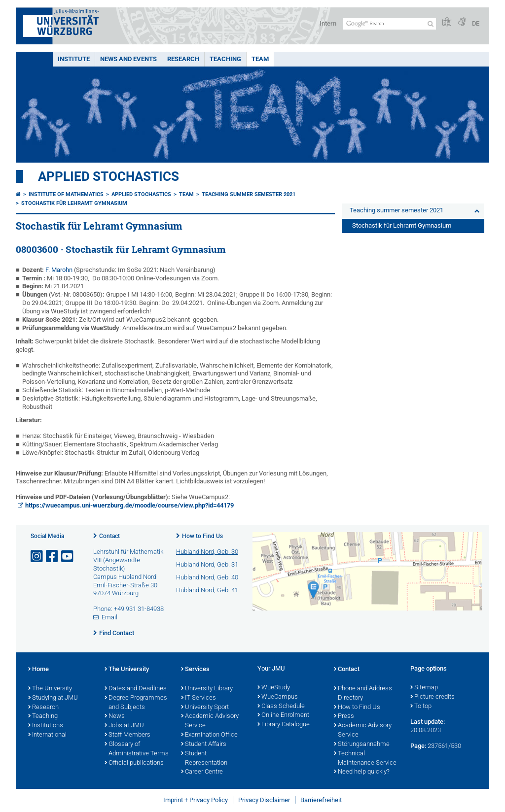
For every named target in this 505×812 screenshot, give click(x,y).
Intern (328, 23)
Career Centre (202, 772)
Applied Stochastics (108, 176)
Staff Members (127, 735)
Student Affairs (204, 744)
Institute (74, 59)
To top (421, 707)
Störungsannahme (362, 744)
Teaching (225, 59)
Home (38, 670)
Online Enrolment (283, 715)
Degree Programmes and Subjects (136, 703)
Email (109, 617)
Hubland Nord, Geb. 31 (207, 564)
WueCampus (278, 697)
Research (183, 59)
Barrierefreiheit (321, 800)
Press (344, 716)
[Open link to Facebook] (53, 557)
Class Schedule (281, 707)
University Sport (205, 708)
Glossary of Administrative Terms (137, 749)
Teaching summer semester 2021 (249, 194)
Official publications (134, 763)
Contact (109, 536)
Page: (418, 746)
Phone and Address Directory (363, 694)
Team (260, 59)
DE (476, 23)
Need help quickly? (362, 772)
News (115, 716)
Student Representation (204, 759)
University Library (207, 689)
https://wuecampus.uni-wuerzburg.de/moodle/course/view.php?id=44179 (129, 505)
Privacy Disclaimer (264, 800)
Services (195, 670)
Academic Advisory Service (210, 721)
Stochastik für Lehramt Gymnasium (74, 203)
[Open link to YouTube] (68, 557)
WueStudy (274, 688)
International (47, 735)
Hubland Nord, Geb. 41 (207, 590)
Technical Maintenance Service (365, 759)
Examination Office (209, 735)
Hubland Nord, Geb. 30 (207, 552)
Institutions (46, 726)
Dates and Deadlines (136, 689)
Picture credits (433, 697)
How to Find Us (202, 536)
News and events (128, 59)
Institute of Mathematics (66, 194)
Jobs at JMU (124, 726)
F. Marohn (59, 270)
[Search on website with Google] (389, 24)
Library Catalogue (284, 725)
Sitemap (424, 688)
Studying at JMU (53, 698)
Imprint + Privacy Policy (196, 800)
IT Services (198, 698)
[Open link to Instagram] (37, 557)
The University (50, 689)
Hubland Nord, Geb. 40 (207, 577)
